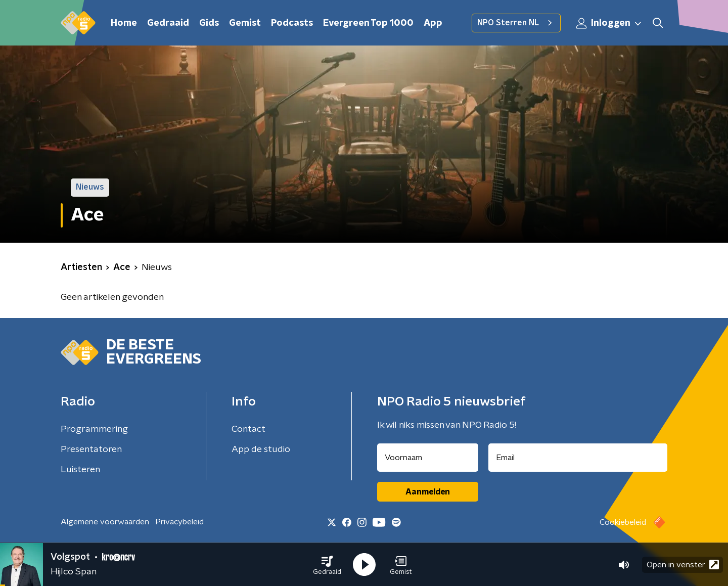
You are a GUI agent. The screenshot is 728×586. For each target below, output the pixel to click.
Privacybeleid (179, 522)
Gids (209, 23)
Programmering (94, 429)
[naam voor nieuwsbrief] (428, 458)
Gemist (245, 23)
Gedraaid (168, 23)
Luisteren (80, 470)
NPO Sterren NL (516, 23)
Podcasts (292, 23)
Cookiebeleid (623, 522)
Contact (248, 429)
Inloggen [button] (609, 23)
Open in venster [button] (683, 565)
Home (124, 23)
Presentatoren (91, 449)
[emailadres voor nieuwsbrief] (578, 458)
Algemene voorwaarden (105, 522)
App (433, 23)
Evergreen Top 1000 (368, 23)
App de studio (261, 449)
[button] (327, 565)
